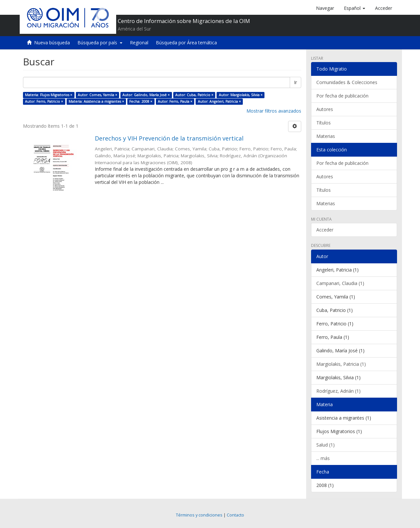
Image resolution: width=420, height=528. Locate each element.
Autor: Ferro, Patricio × (44, 101)
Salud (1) (325, 445)
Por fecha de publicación (342, 96)
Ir (295, 82)
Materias (326, 136)
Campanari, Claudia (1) (340, 283)
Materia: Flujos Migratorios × (49, 95)
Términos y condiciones (199, 515)
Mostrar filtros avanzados (274, 111)
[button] (355, 8)
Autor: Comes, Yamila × (97, 95)
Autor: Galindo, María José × (146, 95)
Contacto (235, 515)
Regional (139, 43)
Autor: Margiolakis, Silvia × (241, 95)
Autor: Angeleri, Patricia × (219, 101)
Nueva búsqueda (52, 43)
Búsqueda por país (100, 43)
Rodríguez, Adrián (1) (338, 391)
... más (323, 458)
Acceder (325, 230)
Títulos (324, 123)
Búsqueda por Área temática (186, 43)
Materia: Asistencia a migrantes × (96, 101)
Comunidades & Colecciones (347, 82)
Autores (325, 109)
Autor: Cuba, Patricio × (194, 95)
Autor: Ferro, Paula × (175, 101)
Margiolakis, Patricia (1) (341, 364)
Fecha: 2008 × (141, 101)
